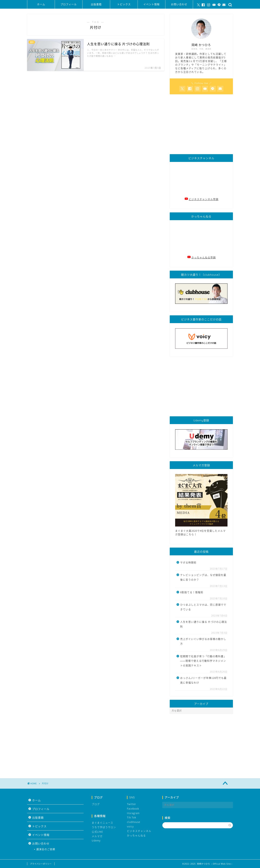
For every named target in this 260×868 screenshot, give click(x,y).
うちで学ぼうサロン (104, 827)
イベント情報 (151, 4)
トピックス (124, 4)
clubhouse (134, 822)
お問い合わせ (179, 4)
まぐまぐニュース (102, 823)
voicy (130, 826)
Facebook (133, 808)
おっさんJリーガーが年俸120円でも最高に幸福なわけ (203, 680)
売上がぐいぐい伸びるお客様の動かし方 (203, 641)
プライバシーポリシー (41, 864)
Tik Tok (132, 817)
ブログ (96, 804)
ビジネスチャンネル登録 (204, 199)
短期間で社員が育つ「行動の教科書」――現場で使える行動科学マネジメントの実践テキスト (203, 661)
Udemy (96, 840)
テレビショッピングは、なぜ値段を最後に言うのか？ (203, 577)
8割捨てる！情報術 (192, 592)
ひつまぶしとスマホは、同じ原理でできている (203, 607)
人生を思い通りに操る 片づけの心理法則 (204, 624)
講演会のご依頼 (46, 849)
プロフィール (69, 4)
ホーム (41, 4)
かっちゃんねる (136, 835)
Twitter (131, 804)
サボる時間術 (188, 562)
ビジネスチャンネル (139, 831)
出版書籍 (96, 4)
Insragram (133, 813)
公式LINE (97, 832)
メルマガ (97, 836)
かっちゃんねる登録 (204, 257)
